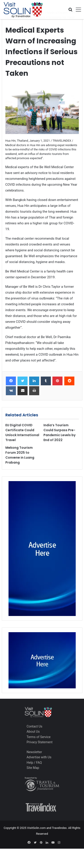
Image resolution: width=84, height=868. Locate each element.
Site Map (33, 768)
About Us (33, 732)
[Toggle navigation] (77, 10)
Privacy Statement (40, 742)
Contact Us (34, 726)
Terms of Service (39, 737)
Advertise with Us (39, 757)
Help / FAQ (34, 763)
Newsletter (34, 752)
